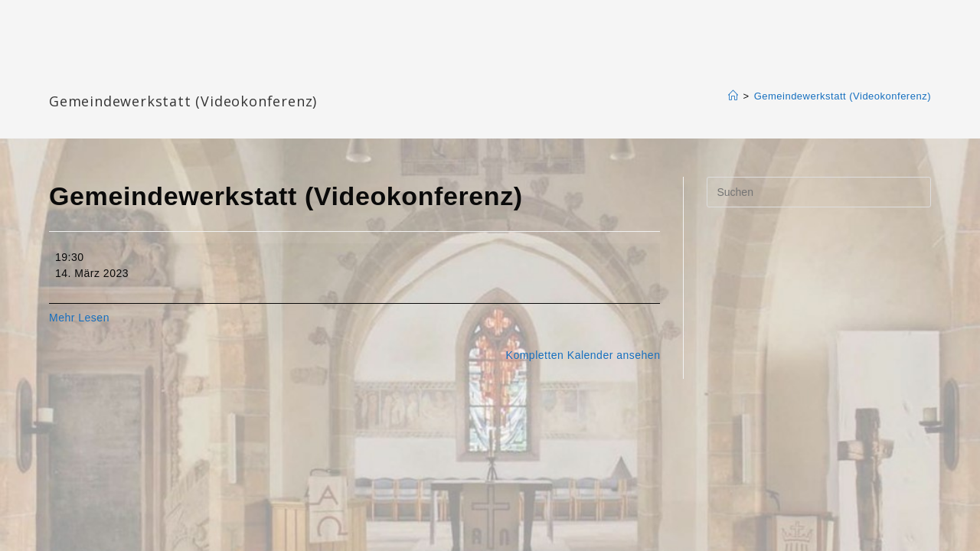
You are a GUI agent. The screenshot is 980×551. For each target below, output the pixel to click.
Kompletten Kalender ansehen (583, 355)
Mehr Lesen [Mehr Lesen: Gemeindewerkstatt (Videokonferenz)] (79, 318)
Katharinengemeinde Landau (180, 76)
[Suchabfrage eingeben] (819, 192)
